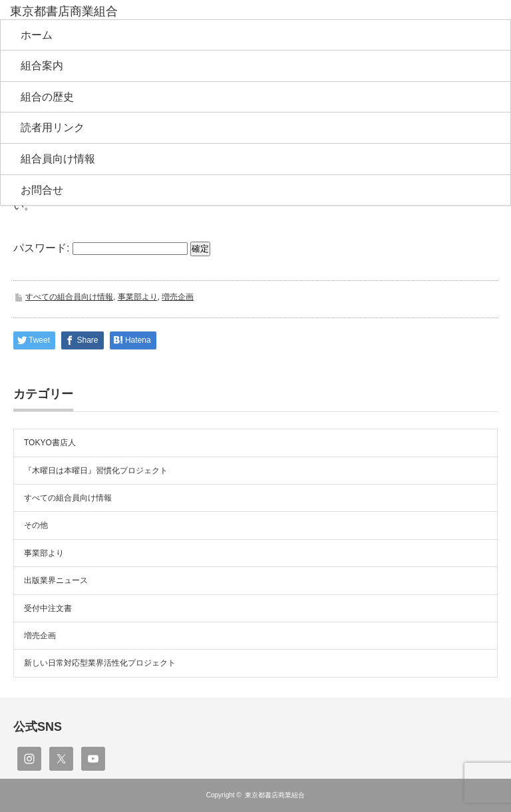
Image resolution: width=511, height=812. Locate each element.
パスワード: (100, 248)
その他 (36, 525)
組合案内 (42, 66)
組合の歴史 (47, 97)
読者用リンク (53, 127)
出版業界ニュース (56, 580)
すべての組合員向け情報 (69, 297)
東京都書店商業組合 (275, 795)
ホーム (37, 35)
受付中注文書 (48, 608)
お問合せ (42, 190)
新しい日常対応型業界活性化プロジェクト (100, 663)
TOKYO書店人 (50, 443)
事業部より (138, 297)
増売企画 (178, 297)
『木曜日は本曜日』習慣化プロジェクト (96, 471)
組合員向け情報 (58, 159)
